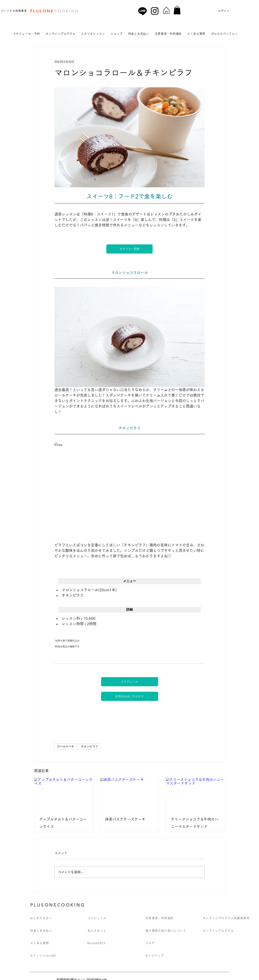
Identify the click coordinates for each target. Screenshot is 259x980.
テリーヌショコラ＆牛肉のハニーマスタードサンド (195, 823)
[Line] (142, 11)
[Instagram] (155, 11)
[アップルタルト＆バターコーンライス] (64, 794)
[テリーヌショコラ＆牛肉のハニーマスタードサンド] (195, 794)
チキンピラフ (90, 746)
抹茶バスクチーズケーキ (125, 819)
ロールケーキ (66, 746)
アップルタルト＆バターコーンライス (63, 823)
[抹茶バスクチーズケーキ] (130, 794)
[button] (177, 10)
